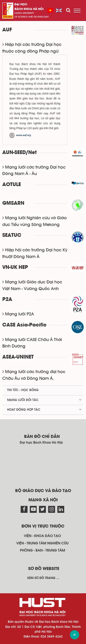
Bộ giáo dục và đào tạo (43, 491)
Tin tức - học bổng (23, 390)
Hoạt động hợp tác (24, 410)
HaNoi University (24, 13)
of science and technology (32, 17)
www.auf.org (24, 135)
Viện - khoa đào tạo (42, 536)
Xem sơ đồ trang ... (43, 578)
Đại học (21, 4)
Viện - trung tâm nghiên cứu (42, 543)
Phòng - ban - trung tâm (43, 550)
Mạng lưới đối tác (23, 400)
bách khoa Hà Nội (29, 9)
